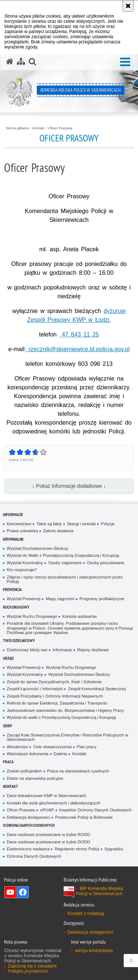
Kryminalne (13, 539)
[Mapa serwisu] (21, 62)
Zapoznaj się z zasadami (32, 966)
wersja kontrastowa (94, 951)
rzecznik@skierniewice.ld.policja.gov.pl (78, 349)
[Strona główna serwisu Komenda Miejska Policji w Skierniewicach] (10, 62)
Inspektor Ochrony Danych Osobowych (95, 810)
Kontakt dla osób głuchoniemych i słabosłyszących (53, 803)
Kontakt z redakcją (86, 914)
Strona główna (17, 128)
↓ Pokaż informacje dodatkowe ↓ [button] (69, 486)
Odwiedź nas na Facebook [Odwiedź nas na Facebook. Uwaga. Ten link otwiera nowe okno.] (23, 892)
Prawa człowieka (22, 531)
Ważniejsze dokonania (27, 754)
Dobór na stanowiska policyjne (35, 778)
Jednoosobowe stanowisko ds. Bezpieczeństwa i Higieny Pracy (65, 710)
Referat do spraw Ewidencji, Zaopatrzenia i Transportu (57, 703)
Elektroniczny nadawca (28, 849)
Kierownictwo (19, 524)
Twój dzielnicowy (19, 640)
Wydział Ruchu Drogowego (32, 616)
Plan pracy (87, 747)
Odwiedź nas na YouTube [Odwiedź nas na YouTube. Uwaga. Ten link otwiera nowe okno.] (10, 892)
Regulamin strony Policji (77, 849)
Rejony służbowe (93, 650)
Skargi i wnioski (81, 524)
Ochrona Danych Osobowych (29, 825)
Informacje (13, 514)
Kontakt (38, 128)
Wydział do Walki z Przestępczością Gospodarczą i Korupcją (63, 555)
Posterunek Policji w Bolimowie (84, 817)
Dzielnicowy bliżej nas (27, 650)
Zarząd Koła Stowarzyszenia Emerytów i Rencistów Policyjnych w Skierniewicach (67, 737)
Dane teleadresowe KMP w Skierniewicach (46, 796)
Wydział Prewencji (24, 599)
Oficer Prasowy (60, 128)
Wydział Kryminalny (25, 563)
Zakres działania (58, 531)
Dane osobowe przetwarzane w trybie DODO (48, 842)
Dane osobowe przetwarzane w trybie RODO (48, 835)
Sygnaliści (114, 849)
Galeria (61, 754)
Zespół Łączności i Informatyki (35, 689)
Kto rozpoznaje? (22, 570)
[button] (125, 62)
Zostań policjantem (24, 771)
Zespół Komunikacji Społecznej (97, 689)
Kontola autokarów (79, 616)
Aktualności (17, 747)
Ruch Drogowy (16, 607)
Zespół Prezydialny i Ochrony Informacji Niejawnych (55, 696)
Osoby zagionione (65, 563)
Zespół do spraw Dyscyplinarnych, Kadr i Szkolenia (54, 682)
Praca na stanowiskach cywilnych (78, 771)
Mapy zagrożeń (60, 599)
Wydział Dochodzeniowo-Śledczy (37, 548)
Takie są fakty (49, 524)
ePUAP (47, 810)
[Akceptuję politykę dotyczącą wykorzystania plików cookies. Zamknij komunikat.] (128, 6)
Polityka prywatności (28, 971)
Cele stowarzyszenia (52, 747)
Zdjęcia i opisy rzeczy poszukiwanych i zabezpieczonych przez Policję (65, 579)
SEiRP (8, 726)
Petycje (108, 524)
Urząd (8, 658)
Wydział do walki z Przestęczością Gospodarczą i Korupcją (61, 717)
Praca (8, 762)
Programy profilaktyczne (102, 599)
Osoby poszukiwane (106, 563)
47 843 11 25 (79, 334)
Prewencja (12, 589)
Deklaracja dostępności (28, 817)
